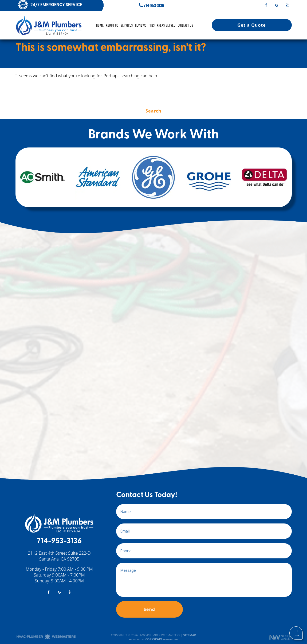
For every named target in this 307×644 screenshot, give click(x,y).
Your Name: (232, 606)
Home (100, 25)
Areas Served (166, 25)
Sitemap (190, 635)
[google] (277, 5)
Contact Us (186, 25)
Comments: (232, 617)
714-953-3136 (151, 5)
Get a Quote (252, 25)
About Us (112, 25)
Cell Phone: (232, 611)
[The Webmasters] (46, 638)
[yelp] (288, 5)
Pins (152, 25)
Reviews (141, 25)
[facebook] (266, 5)
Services (127, 25)
